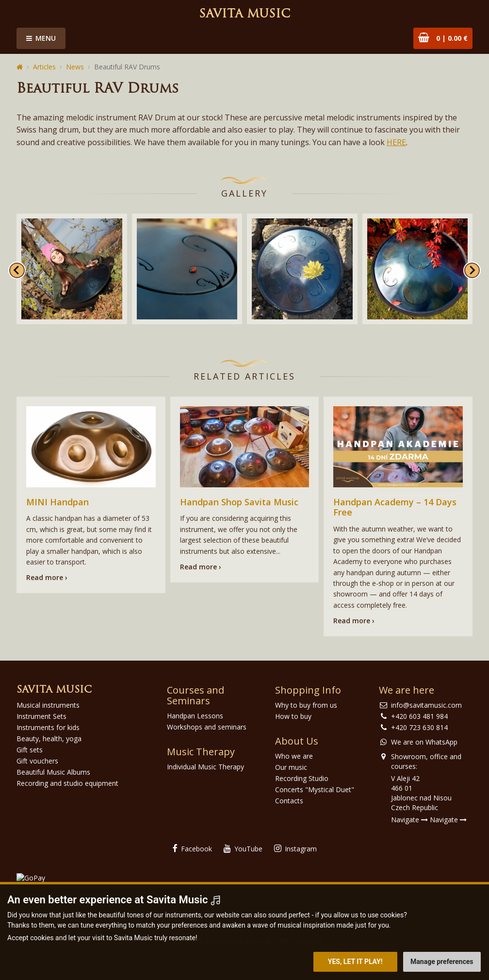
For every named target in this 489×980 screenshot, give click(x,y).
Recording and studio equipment (67, 783)
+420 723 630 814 (419, 727)
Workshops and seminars (207, 727)
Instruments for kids (48, 727)
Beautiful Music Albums (53, 772)
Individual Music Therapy (205, 767)
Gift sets (30, 750)
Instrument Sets (41, 716)
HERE (396, 142)
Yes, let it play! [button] (355, 962)
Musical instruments (48, 705)
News (75, 67)
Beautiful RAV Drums (127, 67)
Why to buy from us (306, 705)
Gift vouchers (37, 761)
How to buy (293, 716)
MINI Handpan (57, 502)
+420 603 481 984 (419, 716)
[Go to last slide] (17, 270)
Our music (291, 767)
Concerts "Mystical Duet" (315, 789)
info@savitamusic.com (426, 705)
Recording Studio (302, 778)
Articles (44, 67)
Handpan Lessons (195, 716)
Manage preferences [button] (442, 962)
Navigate (409, 820)
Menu (41, 38)
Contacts (289, 801)
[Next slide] (472, 270)
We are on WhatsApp (424, 742)
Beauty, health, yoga (49, 739)
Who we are (294, 756)
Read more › (47, 577)
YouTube (243, 849)
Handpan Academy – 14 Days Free (395, 507)
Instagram (295, 849)
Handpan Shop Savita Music (239, 502)
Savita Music (244, 15)
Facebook (192, 849)
